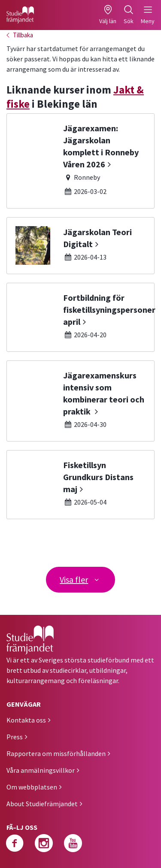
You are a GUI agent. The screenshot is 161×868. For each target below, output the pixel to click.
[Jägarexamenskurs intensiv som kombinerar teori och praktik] (80, 401)
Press (15, 737)
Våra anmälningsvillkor (41, 770)
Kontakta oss (26, 720)
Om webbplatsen (32, 787)
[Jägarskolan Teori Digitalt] (80, 246)
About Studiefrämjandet (42, 804)
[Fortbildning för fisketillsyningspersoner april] (80, 317)
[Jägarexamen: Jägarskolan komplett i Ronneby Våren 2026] (80, 161)
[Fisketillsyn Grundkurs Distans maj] (80, 485)
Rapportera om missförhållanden (56, 753)
